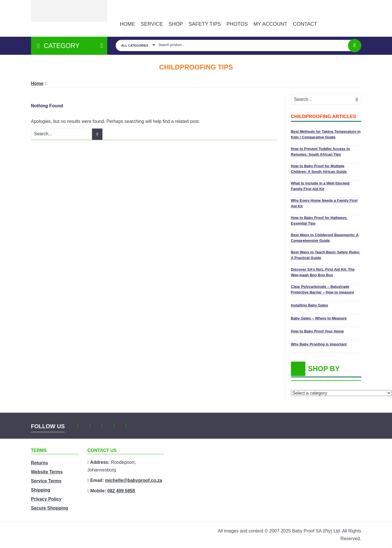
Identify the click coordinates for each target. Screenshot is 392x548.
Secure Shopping (50, 508)
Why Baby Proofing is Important (319, 344)
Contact (305, 24)
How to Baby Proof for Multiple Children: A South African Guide (319, 169)
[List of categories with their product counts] (341, 393)
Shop (176, 24)
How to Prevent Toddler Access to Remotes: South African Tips (321, 152)
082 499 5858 (121, 491)
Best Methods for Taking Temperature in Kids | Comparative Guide (326, 134)
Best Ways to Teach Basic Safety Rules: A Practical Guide (326, 255)
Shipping (41, 490)
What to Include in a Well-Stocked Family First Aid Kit (320, 186)
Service (152, 24)
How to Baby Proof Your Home (317, 331)
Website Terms (47, 472)
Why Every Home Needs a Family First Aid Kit (324, 203)
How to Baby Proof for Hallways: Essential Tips (319, 220)
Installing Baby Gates (310, 305)
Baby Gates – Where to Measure (319, 318)
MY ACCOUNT (270, 24)
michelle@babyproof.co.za (133, 480)
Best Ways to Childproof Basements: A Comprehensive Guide (325, 238)
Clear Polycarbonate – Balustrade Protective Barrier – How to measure (323, 289)
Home (128, 24)
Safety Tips (205, 24)
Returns (40, 463)
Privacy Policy (46, 499)
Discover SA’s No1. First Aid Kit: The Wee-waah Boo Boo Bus (323, 272)
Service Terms (46, 481)
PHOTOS (237, 24)
